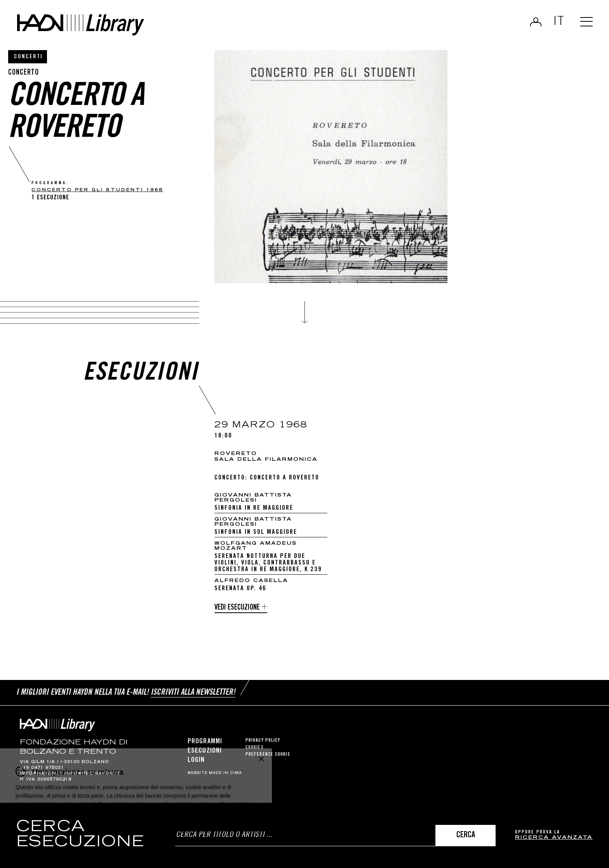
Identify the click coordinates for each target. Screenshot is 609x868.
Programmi (205, 742)
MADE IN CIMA (225, 773)
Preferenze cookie (268, 755)
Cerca (466, 836)
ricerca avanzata (554, 838)
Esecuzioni (205, 751)
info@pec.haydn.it (93, 774)
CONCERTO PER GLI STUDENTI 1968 (97, 190)
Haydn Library (81, 25)
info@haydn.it (41, 774)
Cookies (255, 748)
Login (536, 22)
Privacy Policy (263, 741)
